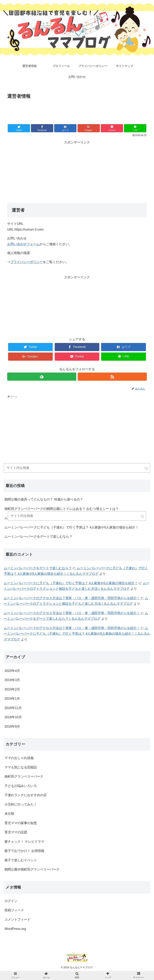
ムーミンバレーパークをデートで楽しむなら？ (38, 537)
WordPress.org (15, 929)
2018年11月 (13, 708)
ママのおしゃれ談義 (19, 758)
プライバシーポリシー (27, 262)
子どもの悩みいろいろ (21, 786)
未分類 (9, 814)
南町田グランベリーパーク (24, 776)
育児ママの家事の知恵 (21, 823)
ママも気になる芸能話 (21, 767)
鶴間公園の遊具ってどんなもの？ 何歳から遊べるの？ (44, 499)
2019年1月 (12, 699)
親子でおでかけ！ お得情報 (24, 851)
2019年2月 (12, 689)
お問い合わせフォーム (23, 244)
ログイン (11, 901)
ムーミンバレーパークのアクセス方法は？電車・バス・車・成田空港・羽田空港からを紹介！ (72, 598)
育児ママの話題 (16, 832)
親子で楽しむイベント (21, 860)
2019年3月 (12, 680)
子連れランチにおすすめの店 (26, 795)
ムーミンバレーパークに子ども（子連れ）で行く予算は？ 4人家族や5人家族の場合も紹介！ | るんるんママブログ (77, 634)
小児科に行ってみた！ (21, 804)
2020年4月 (12, 671)
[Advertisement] (77, 110)
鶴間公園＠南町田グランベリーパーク (32, 869)
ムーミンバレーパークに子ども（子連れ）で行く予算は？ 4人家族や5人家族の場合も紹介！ (72, 527)
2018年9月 (12, 727)
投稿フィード (14, 910)
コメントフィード (17, 920)
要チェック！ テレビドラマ (24, 842)
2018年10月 (13, 717)
